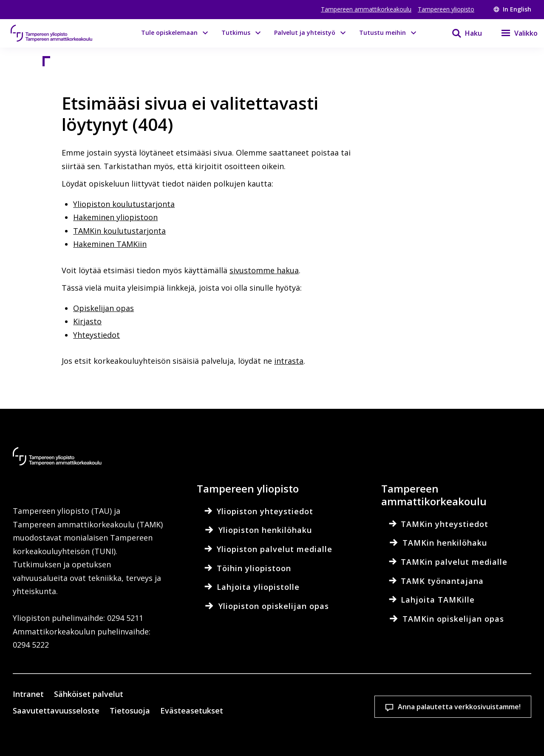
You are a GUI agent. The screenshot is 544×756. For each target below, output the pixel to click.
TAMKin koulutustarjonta (119, 231)
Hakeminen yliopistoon (115, 217)
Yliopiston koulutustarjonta (124, 204)
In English (512, 9)
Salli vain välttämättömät (477, 687)
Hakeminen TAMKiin (110, 244)
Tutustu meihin (382, 33)
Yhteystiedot (96, 335)
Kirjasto (87, 321)
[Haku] (462, 33)
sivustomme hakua (264, 270)
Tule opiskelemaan (169, 33)
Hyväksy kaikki (365, 687)
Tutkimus (236, 33)
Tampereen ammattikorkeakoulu (366, 9)
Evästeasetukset (254, 687)
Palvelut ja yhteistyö (305, 33)
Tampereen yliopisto (446, 9)
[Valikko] (514, 33)
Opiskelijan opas (103, 308)
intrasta (289, 361)
